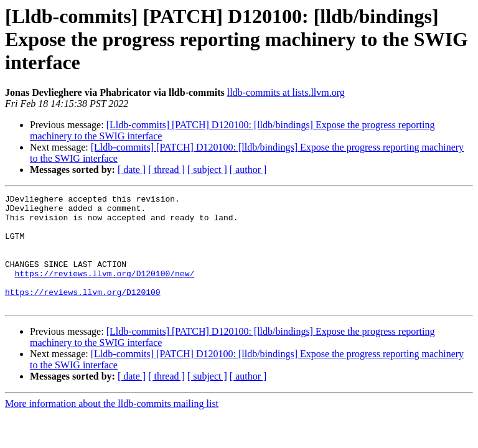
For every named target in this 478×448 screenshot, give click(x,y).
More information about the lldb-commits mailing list (112, 426)
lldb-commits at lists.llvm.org (286, 92)
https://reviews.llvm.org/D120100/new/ (105, 290)
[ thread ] (166, 170)
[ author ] (248, 170)
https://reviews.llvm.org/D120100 (83, 312)
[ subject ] (207, 170)
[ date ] (132, 170)
